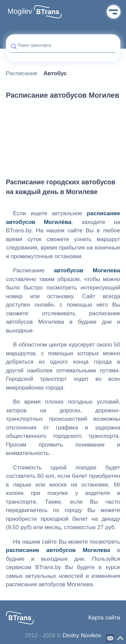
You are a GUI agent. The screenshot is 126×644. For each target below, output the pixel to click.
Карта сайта (104, 618)
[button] (48, 12)
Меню (114, 12)
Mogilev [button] (20, 11)
